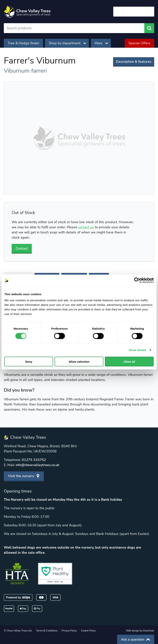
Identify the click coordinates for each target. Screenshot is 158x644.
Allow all (129, 361)
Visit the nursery (24, 476)
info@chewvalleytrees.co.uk (37, 465)
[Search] (74, 28)
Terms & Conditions (47, 631)
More (101, 43)
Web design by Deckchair (140, 631)
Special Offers (139, 43)
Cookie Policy (88, 631)
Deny (29, 361)
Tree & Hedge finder (23, 43)
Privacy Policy (69, 631)
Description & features (134, 62)
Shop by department (67, 43)
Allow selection (79, 361)
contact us (86, 227)
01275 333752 (34, 460)
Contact (22, 248)
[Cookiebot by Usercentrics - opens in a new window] (137, 280)
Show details (138, 350)
